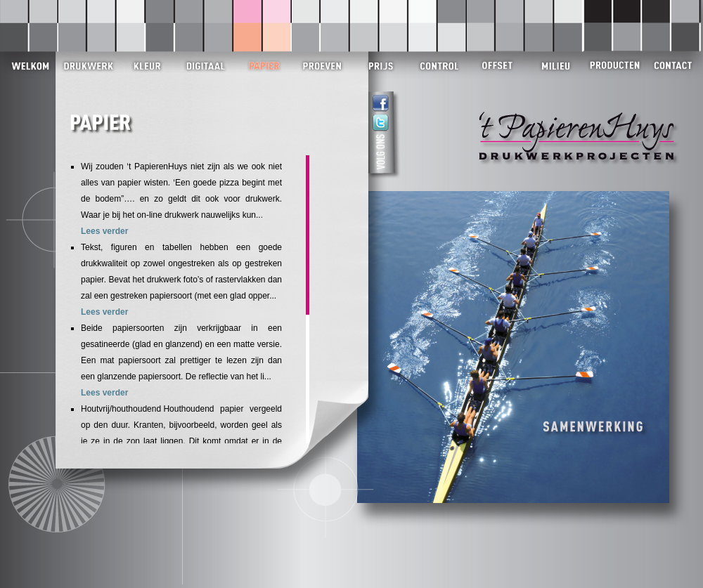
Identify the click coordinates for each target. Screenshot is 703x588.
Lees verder (104, 231)
